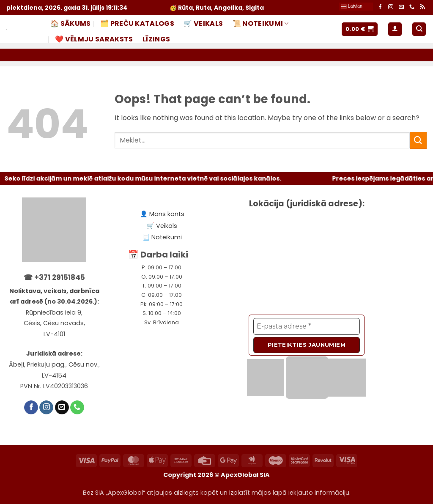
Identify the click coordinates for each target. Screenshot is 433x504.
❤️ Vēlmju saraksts (94, 39)
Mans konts (167, 214)
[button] (360, 29)
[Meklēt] (419, 29)
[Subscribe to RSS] (422, 7)
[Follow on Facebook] (380, 7)
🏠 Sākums (71, 23)
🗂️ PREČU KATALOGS (137, 23)
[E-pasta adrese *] (307, 326)
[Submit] (418, 140)
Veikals (167, 226)
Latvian (352, 7)
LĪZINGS (156, 39)
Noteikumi (167, 237)
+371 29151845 (60, 277)
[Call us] (412, 7)
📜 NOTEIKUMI (261, 23)
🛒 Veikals (203, 23)
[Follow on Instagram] (391, 7)
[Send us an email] (401, 7)
